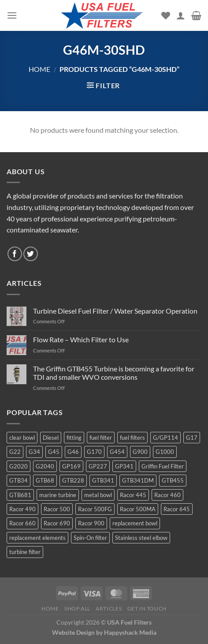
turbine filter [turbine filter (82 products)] (25, 552)
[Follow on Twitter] (31, 254)
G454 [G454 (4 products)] (117, 452)
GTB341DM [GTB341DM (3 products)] (138, 480)
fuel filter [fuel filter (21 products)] (101, 438)
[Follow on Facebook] (15, 254)
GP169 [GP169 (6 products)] (71, 466)
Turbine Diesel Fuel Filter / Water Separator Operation (115, 311)
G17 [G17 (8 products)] (192, 438)
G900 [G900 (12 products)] (140, 452)
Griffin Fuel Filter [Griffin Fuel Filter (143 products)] (163, 466)
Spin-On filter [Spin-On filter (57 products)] (90, 538)
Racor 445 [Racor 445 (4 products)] (133, 495)
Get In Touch (147, 608)
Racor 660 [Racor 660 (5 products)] (22, 523)
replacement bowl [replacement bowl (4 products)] (135, 523)
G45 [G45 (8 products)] (54, 452)
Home (39, 69)
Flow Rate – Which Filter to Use (81, 339)
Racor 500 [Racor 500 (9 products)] (57, 509)
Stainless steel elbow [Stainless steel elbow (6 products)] (141, 538)
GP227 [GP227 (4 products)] (98, 466)
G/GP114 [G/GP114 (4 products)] (165, 438)
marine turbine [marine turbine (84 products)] (58, 495)
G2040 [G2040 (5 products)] (45, 466)
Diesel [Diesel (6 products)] (51, 438)
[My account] (181, 15)
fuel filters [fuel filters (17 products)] (132, 438)
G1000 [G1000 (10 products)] (165, 452)
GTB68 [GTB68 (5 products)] (45, 480)
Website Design (73, 632)
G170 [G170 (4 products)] (94, 452)
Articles (109, 608)
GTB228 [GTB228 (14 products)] (73, 480)
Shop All (77, 608)
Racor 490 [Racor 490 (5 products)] (22, 509)
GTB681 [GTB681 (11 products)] (20, 495)
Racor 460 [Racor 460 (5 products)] (167, 495)
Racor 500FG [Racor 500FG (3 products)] (95, 509)
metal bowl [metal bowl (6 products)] (98, 495)
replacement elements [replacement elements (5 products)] (37, 538)
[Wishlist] (166, 15)
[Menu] (12, 15)
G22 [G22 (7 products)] (15, 452)
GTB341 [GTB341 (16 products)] (103, 480)
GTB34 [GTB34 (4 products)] (19, 480)
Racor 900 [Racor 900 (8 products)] (91, 523)
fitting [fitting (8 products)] (74, 438)
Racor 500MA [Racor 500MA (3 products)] (138, 509)
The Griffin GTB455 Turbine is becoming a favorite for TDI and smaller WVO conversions (114, 373)
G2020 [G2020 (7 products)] (19, 466)
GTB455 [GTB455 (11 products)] (173, 480)
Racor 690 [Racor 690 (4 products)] (57, 523)
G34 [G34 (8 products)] (34, 452)
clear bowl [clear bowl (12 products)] (22, 438)
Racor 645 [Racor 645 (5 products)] (177, 509)
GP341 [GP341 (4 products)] (124, 466)
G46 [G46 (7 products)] (73, 452)
